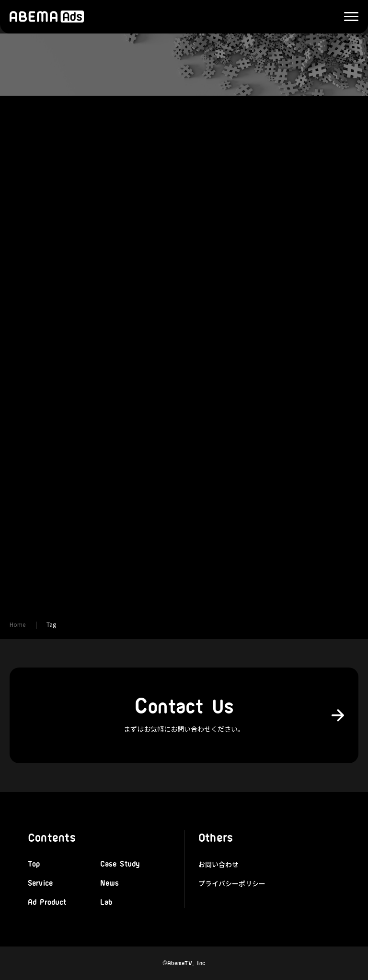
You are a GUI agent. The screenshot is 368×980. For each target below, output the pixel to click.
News (110, 883)
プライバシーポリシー (232, 883)
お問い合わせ (218, 864)
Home (17, 624)
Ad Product (47, 902)
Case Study (120, 864)
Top (34, 864)
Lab (106, 902)
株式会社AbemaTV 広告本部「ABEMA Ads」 (47, 17)
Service (40, 883)
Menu (346, 17)
